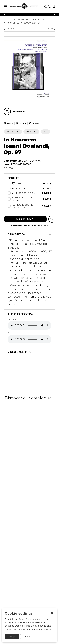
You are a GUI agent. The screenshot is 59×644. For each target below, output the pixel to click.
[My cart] (50, 7)
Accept (12, 637)
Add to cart (25, 219)
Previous (10, 29)
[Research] (45, 7)
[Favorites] (52, 219)
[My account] (54, 7)
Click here (44, 225)
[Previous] (5, 15)
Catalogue (9, 20)
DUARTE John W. (31, 161)
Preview (19, 112)
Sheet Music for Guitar (30, 20)
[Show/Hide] (50, 234)
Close (27, 637)
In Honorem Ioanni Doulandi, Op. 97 (22, 23)
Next (52, 29)
